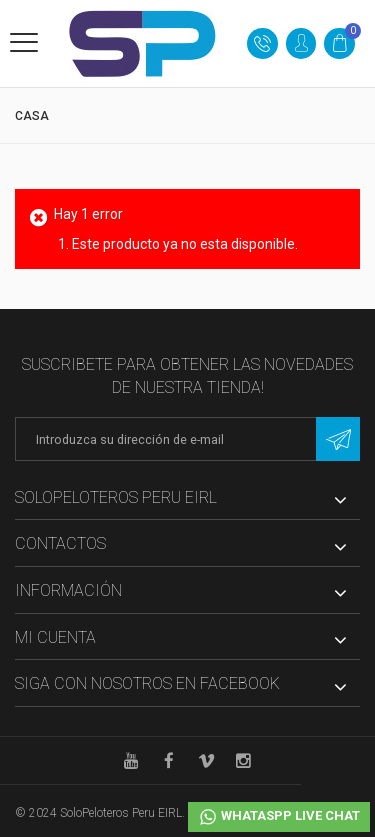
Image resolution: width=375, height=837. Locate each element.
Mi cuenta (55, 637)
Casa (32, 116)
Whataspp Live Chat (279, 817)
